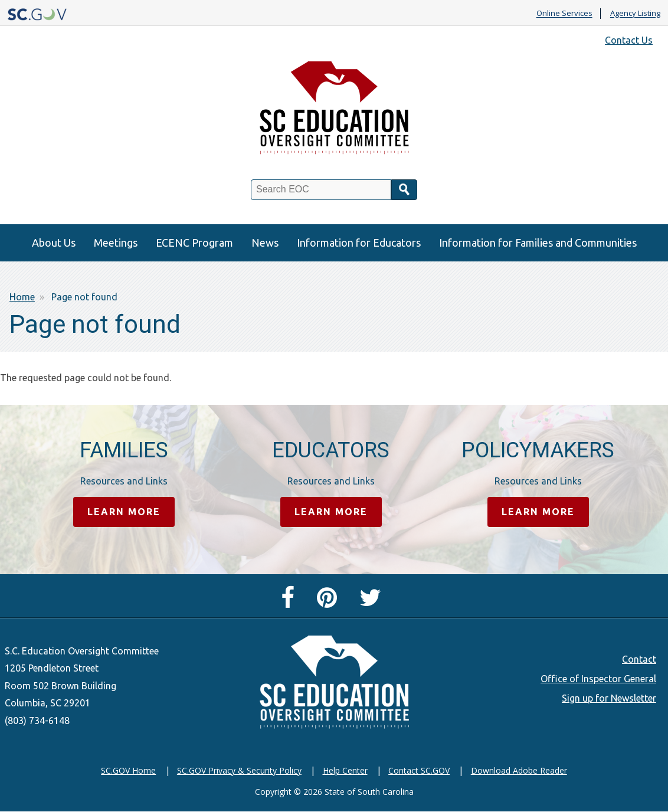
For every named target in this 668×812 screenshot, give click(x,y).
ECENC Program (194, 243)
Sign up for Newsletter (609, 698)
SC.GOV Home (128, 770)
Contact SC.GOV (419, 770)
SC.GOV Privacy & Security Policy (239, 770)
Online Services (564, 14)
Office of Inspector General (598, 679)
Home (22, 297)
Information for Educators (359, 243)
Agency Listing (635, 14)
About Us (54, 243)
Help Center (345, 770)
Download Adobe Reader (519, 770)
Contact (639, 659)
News (265, 243)
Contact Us (629, 40)
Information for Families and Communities (538, 243)
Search (404, 190)
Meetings (116, 243)
